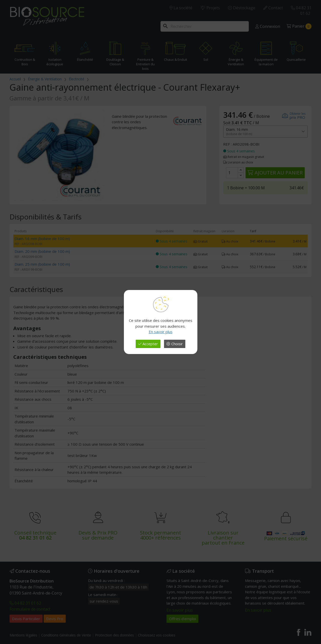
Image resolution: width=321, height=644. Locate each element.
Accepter (148, 344)
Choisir (175, 344)
